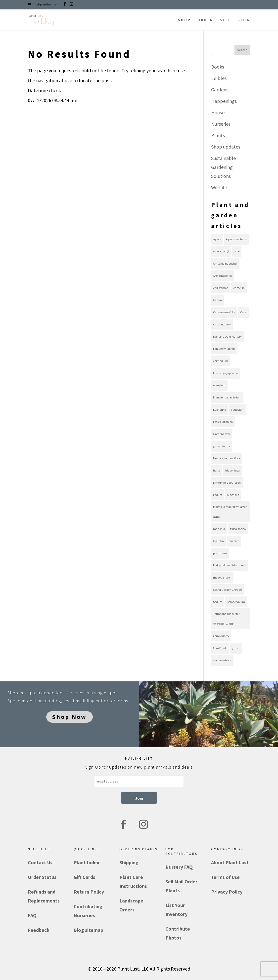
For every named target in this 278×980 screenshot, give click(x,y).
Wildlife (219, 187)
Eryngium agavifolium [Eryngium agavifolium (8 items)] (227, 397)
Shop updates (226, 147)
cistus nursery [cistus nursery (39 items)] (222, 324)
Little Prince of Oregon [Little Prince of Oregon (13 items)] (227, 483)
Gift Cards (84, 877)
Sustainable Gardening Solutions (223, 167)
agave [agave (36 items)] (217, 239)
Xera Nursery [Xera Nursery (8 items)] (221, 636)
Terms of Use (225, 877)
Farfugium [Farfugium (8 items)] (238, 410)
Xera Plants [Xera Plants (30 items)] (220, 648)
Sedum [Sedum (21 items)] (218, 602)
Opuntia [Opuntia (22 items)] (218, 541)
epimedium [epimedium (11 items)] (221, 361)
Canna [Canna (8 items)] (217, 300)
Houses (219, 112)
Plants (218, 135)
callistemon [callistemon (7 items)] (221, 288)
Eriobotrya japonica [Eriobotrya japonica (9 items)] (225, 373)
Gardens (220, 90)
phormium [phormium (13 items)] (220, 553)
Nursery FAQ (179, 867)
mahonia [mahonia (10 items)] (219, 529)
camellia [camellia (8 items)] (239, 288)
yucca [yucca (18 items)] (236, 648)
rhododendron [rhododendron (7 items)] (222, 577)
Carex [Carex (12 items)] (244, 312)
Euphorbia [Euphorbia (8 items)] (220, 410)
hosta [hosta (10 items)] (217, 470)
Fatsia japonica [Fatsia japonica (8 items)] (223, 422)
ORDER (205, 20)
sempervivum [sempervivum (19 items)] (236, 602)
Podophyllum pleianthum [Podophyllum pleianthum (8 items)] (229, 565)
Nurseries (221, 124)
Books (218, 67)
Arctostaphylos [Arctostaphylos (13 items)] (223, 276)
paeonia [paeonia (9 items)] (234, 541)
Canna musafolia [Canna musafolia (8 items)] (224, 312)
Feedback (39, 930)
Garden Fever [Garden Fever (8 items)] (222, 434)
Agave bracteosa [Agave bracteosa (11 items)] (237, 239)
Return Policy (89, 892)
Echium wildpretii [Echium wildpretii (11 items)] (224, 349)
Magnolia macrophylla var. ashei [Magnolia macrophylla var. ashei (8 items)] (230, 512)
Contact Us (40, 862)
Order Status (42, 877)
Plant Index (86, 862)
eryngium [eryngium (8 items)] (219, 385)
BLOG (244, 20)
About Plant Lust (230, 862)
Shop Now (69, 717)
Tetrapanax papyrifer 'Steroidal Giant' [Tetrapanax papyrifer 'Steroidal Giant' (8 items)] (226, 619)
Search (242, 50)
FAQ (32, 915)
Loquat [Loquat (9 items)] (218, 495)
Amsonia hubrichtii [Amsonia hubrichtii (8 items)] (225, 263)
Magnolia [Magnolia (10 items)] (233, 495)
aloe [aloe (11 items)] (237, 251)
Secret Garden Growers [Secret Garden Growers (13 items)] (228, 590)
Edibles (219, 78)
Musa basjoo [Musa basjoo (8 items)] (238, 529)
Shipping (129, 862)
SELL (225, 20)
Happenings (224, 101)
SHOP (185, 20)
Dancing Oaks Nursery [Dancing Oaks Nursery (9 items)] (227, 336)
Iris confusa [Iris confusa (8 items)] (232, 470)
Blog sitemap (88, 930)
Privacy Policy (227, 892)
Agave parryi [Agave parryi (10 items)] (221, 251)
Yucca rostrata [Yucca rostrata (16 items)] (222, 660)
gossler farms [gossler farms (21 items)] (221, 446)
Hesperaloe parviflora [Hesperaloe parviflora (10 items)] (227, 458)
